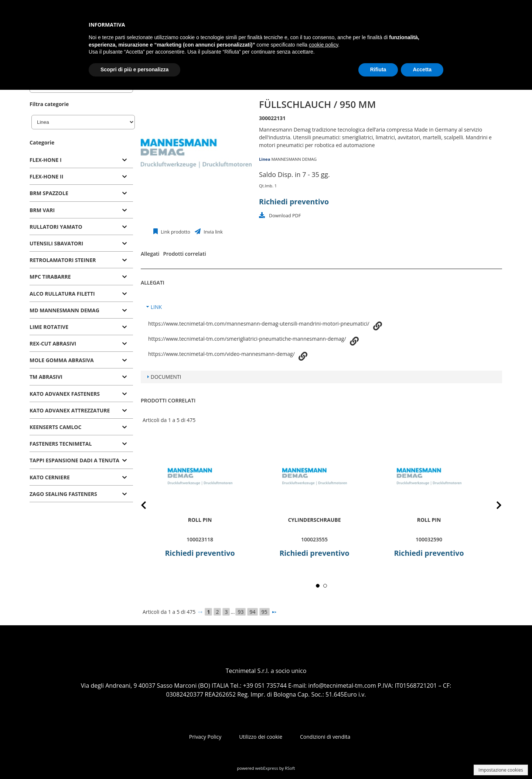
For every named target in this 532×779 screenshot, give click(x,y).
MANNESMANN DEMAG (294, 159)
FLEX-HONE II (46, 176)
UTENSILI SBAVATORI (56, 243)
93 (241, 612)
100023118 (200, 539)
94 (252, 612)
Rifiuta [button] (378, 69)
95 (265, 612)
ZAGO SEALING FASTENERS (63, 494)
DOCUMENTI (166, 377)
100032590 (429, 539)
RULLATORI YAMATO (56, 227)
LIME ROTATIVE (49, 327)
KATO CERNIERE (50, 477)
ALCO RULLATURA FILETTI (62, 294)
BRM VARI (42, 210)
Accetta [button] (422, 69)
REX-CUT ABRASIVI (53, 343)
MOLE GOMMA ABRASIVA (62, 360)
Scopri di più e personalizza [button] (134, 69)
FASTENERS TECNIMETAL (61, 444)
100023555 (314, 539)
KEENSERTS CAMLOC (55, 427)
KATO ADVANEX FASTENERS (65, 394)
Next (493, 506)
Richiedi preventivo (294, 202)
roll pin (200, 520)
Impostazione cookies (501, 770)
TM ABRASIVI (46, 377)
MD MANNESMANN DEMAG (64, 310)
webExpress (267, 768)
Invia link (213, 232)
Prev (149, 506)
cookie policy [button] (323, 45)
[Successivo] (274, 612)
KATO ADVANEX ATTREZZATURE (70, 410)
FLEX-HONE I (46, 160)
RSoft (290, 768)
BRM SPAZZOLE (49, 193)
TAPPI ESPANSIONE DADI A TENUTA (74, 460)
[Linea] (83, 122)
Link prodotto (175, 232)
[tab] (81, 160)
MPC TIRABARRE (50, 277)
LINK (156, 307)
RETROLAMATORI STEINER (63, 260)
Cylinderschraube (314, 520)
